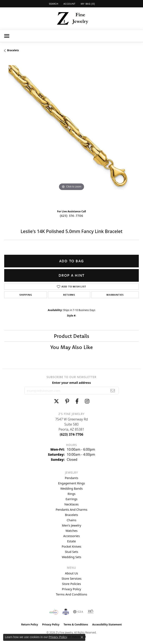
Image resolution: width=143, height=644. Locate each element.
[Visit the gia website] (78, 612)
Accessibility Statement (107, 624)
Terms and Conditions (71, 594)
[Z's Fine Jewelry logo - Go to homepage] (71, 19)
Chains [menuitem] (72, 520)
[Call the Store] (72, 434)
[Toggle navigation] (7, 36)
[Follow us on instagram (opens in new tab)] (87, 401)
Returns (69, 295)
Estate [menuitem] (71, 541)
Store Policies (72, 584)
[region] (71, 133)
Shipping (26, 295)
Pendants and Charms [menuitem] (71, 510)
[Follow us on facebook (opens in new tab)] (77, 401)
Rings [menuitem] (71, 494)
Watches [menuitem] (71, 531)
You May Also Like (72, 347)
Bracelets (13, 50)
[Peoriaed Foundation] (66, 612)
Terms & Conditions (76, 624)
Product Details (72, 336)
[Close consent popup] (82, 637)
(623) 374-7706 (72, 216)
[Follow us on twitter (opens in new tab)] (56, 401)
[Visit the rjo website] (91, 612)
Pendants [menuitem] (72, 478)
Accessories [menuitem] (71, 536)
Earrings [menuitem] (71, 499)
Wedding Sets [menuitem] (71, 557)
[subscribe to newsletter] (113, 391)
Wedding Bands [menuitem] (71, 488)
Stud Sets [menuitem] (71, 552)
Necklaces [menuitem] (71, 504)
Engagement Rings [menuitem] (72, 483)
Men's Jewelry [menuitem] (72, 525)
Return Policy (30, 624)
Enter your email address (72, 383)
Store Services (71, 579)
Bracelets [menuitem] (71, 515)
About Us (72, 573)
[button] (53, 4)
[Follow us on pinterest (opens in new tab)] (67, 401)
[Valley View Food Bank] (54, 612)
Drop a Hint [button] (71, 275)
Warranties (115, 295)
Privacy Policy (71, 589)
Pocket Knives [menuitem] (71, 546)
